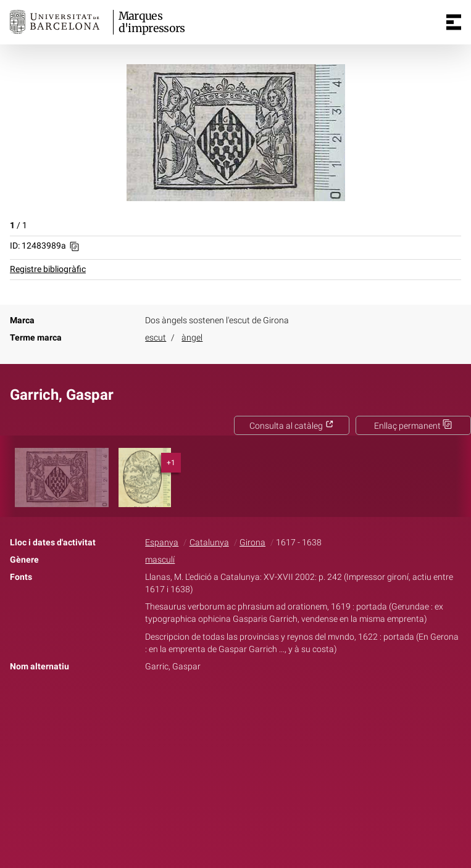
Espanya (162, 543)
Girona (252, 543)
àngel (192, 338)
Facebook (201, 705)
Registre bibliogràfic (48, 269)
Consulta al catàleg (292, 426)
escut (156, 338)
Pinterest (257, 705)
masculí (160, 560)
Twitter (229, 705)
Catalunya (209, 543)
